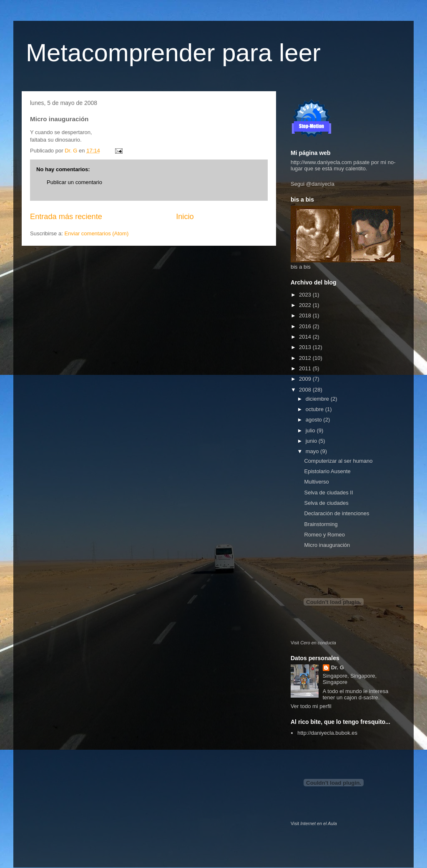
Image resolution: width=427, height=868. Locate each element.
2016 (306, 326)
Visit (313, 643)
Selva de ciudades (326, 503)
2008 (306, 390)
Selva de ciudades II (328, 493)
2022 (306, 305)
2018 (306, 316)
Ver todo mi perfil (311, 706)
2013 (306, 347)
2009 (306, 379)
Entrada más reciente (66, 217)
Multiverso (316, 482)
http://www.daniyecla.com (321, 162)
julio (311, 430)
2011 (306, 368)
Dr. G (338, 667)
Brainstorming (321, 524)
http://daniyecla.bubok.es (327, 733)
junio (312, 441)
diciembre (318, 399)
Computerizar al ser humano (338, 461)
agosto (315, 420)
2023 (306, 295)
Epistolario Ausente (327, 471)
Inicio (185, 217)
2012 (306, 358)
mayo (313, 451)
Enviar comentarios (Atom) (96, 233)
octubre (315, 409)
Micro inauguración (327, 545)
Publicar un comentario (74, 182)
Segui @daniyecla (313, 184)
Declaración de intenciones (337, 513)
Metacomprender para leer (173, 53)
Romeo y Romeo (324, 535)
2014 (306, 337)
